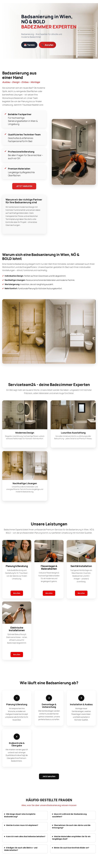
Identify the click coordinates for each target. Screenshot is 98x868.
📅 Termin (29, 45)
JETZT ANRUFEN (24, 186)
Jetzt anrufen (49, 776)
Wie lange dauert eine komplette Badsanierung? (20, 815)
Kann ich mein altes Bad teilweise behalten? (26, 837)
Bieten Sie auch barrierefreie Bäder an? (72, 848)
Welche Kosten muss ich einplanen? (22, 825)
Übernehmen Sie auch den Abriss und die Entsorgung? (71, 827)
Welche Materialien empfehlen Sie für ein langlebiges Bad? (71, 838)
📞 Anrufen (47, 45)
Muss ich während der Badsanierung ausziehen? (69, 815)
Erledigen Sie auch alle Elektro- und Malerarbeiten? (21, 849)
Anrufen (17, 593)
